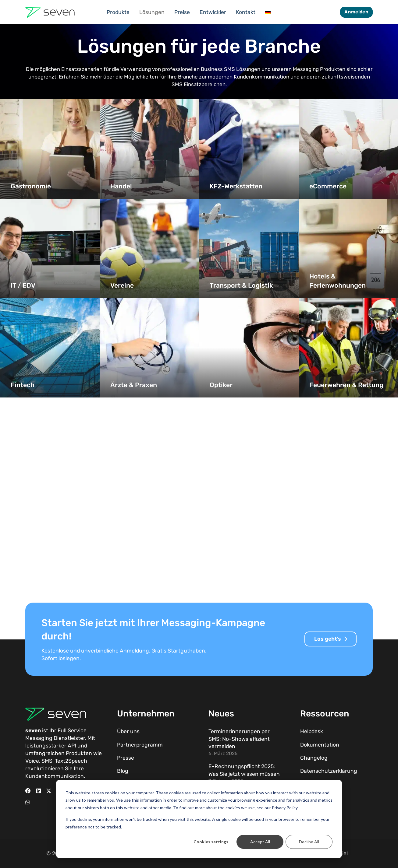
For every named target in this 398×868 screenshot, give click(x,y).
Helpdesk (312, 731)
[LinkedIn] (39, 791)
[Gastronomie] (50, 149)
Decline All (309, 842)
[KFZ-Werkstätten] (249, 149)
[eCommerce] (348, 149)
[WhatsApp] (28, 802)
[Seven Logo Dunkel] (50, 12)
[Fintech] (50, 348)
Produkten (79, 753)
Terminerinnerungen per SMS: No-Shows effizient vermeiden (239, 739)
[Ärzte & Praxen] (149, 348)
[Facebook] (28, 791)
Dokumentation (320, 745)
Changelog (314, 758)
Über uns (128, 731)
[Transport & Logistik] (249, 248)
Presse (126, 758)
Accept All (260, 842)
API (72, 746)
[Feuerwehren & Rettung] (348, 348)
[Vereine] (149, 248)
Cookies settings (211, 842)
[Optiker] (249, 348)
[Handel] (149, 149)
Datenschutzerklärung (329, 771)
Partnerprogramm (140, 745)
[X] (49, 791)
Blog (123, 771)
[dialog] (199, 819)
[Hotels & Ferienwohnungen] (348, 248)
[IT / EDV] (50, 248)
